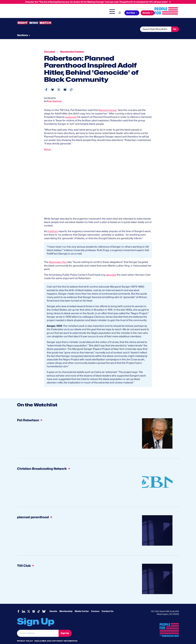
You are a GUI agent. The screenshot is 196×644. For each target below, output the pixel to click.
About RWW (69, 29)
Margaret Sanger (109, 105)
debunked (112, 269)
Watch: (48, 144)
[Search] (144, 13)
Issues (74, 13)
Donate (53, 606)
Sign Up (65, 628)
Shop (135, 13)
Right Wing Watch (107, 13)
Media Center (82, 606)
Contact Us (107, 606)
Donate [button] (171, 13)
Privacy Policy (25, 636)
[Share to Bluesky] (53, 84)
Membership (66, 606)
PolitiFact (53, 226)
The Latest (124, 13)
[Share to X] (59, 84)
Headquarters (89, 13)
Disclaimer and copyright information (56, 636)
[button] (71, 84)
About (62, 13)
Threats (37, 29)
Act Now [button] (155, 13)
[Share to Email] (65, 84)
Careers (95, 606)
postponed (71, 112)
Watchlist (53, 29)
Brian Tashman (54, 96)
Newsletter (89, 29)
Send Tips (107, 29)
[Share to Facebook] (46, 84)
